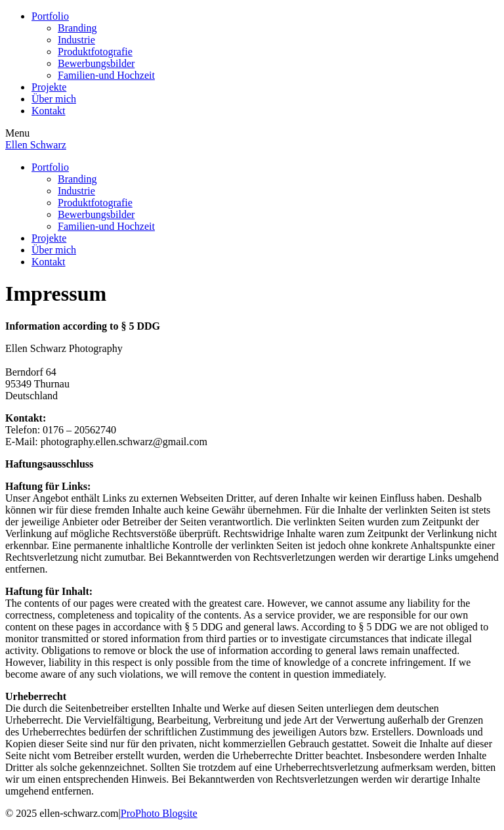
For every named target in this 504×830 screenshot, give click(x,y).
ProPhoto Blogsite (159, 813)
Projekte (49, 87)
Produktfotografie (95, 52)
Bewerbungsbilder (96, 63)
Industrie (76, 40)
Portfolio (50, 16)
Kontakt (49, 111)
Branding (77, 28)
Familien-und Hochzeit (106, 75)
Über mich (54, 99)
